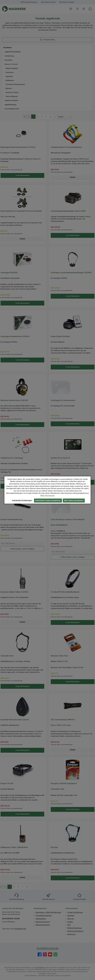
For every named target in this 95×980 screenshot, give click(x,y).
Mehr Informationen (48, 495)
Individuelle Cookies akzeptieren (48, 500)
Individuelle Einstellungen (22, 500)
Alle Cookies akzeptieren (74, 500)
